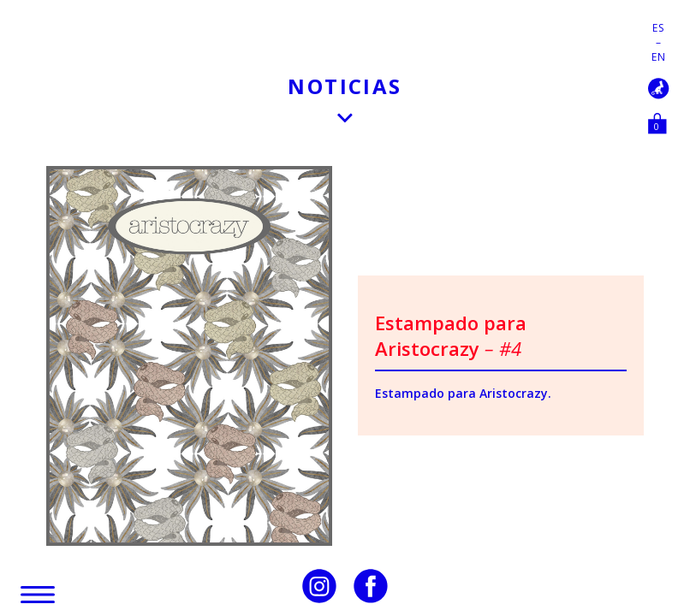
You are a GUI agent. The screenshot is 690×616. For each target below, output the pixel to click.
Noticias (345, 86)
